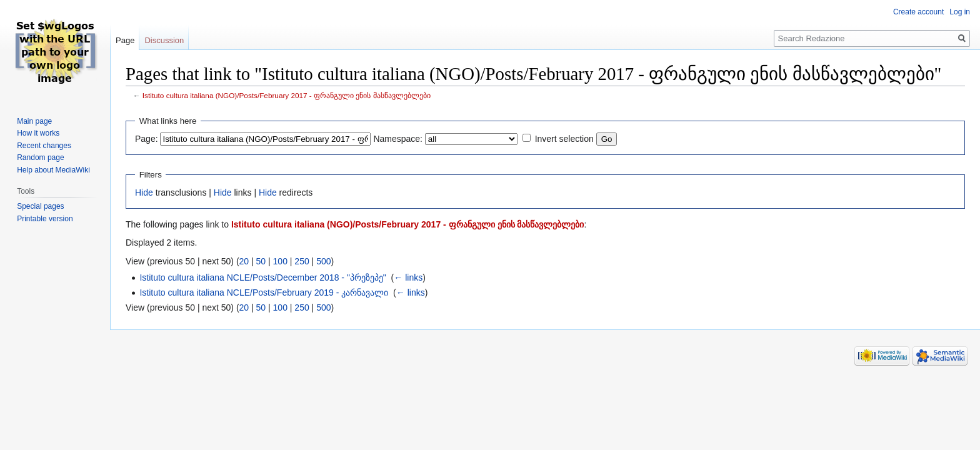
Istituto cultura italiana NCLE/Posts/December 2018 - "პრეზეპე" (262, 277)
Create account (918, 12)
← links (408, 277)
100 (280, 261)
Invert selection (564, 139)
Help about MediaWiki (53, 170)
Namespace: (398, 139)
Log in (960, 12)
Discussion (164, 40)
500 (323, 261)
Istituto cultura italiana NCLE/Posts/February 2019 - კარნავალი (264, 292)
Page (125, 40)
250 (302, 261)
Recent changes (44, 146)
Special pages (40, 206)
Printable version (45, 219)
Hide (144, 192)
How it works (38, 133)
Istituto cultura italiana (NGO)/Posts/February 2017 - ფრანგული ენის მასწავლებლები (287, 95)
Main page (34, 121)
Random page (40, 157)
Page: (147, 139)
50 (261, 261)
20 (244, 261)
